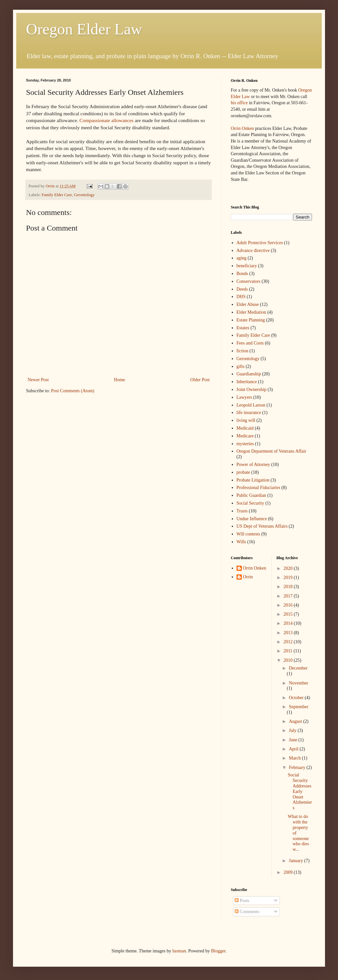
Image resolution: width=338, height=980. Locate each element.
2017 (289, 596)
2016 (289, 605)
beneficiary (247, 266)
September (299, 707)
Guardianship (249, 374)
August (296, 721)
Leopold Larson (251, 405)
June (294, 740)
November (299, 683)
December (298, 668)
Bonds (242, 274)
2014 (289, 623)
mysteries (245, 444)
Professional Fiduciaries (259, 488)
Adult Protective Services (260, 243)
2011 (288, 651)
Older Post (200, 380)
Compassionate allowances (107, 120)
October (297, 698)
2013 (289, 633)
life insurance (249, 413)
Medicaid (245, 428)
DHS (241, 297)
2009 (289, 872)
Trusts (242, 511)
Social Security (250, 503)
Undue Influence (252, 519)
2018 (289, 587)
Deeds (242, 289)
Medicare (245, 436)
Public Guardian (251, 495)
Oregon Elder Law (84, 29)
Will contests (248, 534)
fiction (243, 351)
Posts (242, 901)
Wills (241, 542)
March (295, 758)
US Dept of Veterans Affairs (262, 526)
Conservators (249, 281)
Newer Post (38, 380)
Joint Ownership (252, 389)
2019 (289, 578)
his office (239, 103)
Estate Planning (251, 320)
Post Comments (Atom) (73, 391)
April (294, 749)
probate (243, 472)
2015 (289, 614)
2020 (289, 568)
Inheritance (247, 382)
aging (242, 258)
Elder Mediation (251, 312)
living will (246, 420)
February (298, 767)
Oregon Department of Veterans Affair (272, 451)
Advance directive (253, 251)
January (297, 861)
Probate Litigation (253, 480)
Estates (243, 328)
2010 (289, 660)
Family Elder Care (57, 195)
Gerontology (84, 195)
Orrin (248, 577)
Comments (247, 912)
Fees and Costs (250, 343)
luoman (179, 951)
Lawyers (244, 397)
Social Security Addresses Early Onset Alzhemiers (300, 791)
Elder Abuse (248, 304)
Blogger (218, 951)
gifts (241, 366)
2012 (289, 642)
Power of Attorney (253, 465)
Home (120, 380)
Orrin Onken (242, 128)
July (293, 730)
